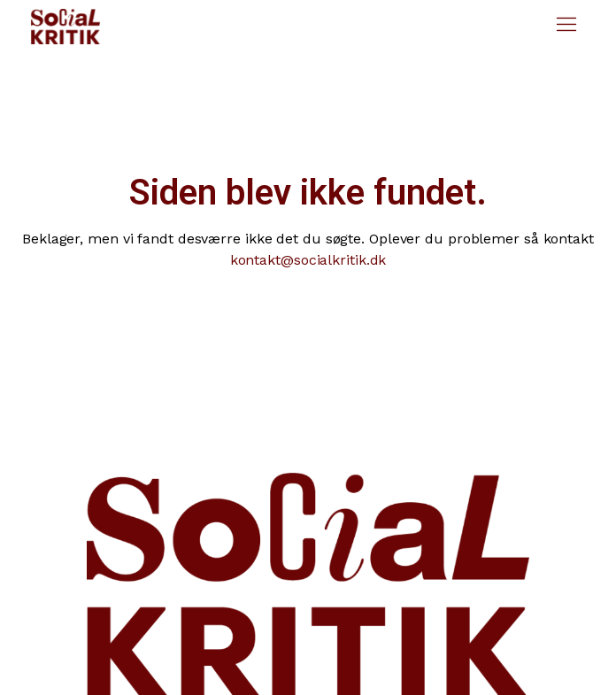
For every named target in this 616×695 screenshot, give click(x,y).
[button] (566, 27)
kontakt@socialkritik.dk (308, 260)
